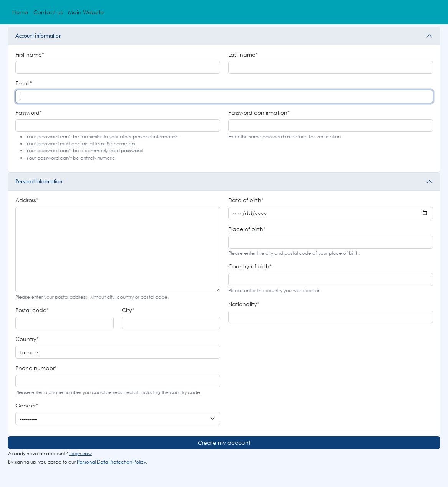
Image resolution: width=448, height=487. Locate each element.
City (128, 310)
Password (29, 112)
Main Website (86, 12)
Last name (243, 54)
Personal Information (39, 181)
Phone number (36, 368)
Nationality (244, 304)
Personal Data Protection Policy (111, 462)
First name (30, 54)
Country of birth (250, 266)
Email (24, 83)
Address (27, 200)
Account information (38, 36)
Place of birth (247, 229)
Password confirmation (259, 112)
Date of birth (246, 200)
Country (27, 339)
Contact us (48, 12)
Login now (80, 453)
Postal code (32, 310)
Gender (27, 405)
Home (20, 12)
